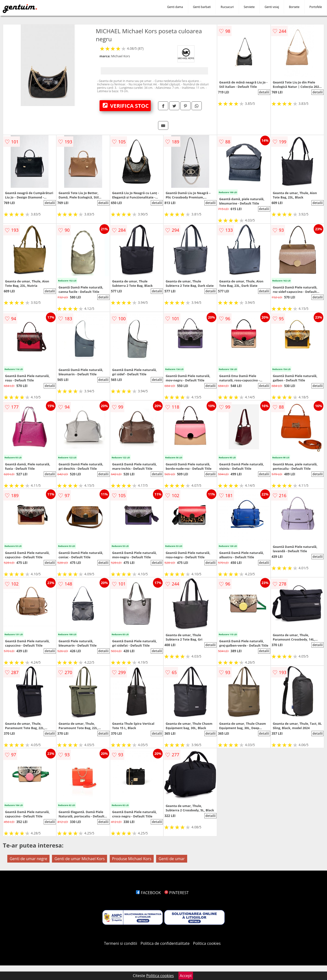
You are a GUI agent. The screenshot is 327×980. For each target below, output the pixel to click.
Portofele (316, 7)
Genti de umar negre (28, 859)
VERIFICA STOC (126, 106)
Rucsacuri (227, 7)
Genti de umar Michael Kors (80, 859)
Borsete (294, 7)
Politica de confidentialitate (165, 943)
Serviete (249, 7)
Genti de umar (172, 859)
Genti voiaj (272, 7)
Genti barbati (202, 7)
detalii (264, 92)
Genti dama (175, 7)
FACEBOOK (148, 893)
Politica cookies (207, 943)
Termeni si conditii (121, 943)
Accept (186, 976)
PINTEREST (176, 893)
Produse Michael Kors (132, 859)
